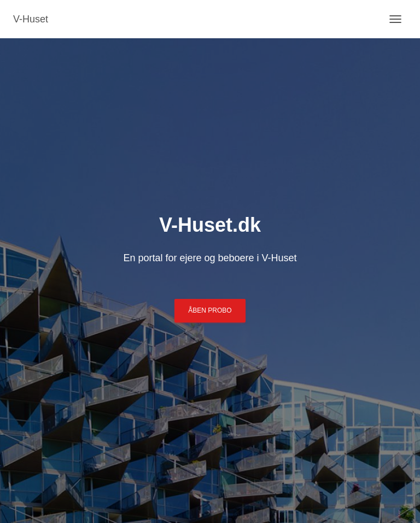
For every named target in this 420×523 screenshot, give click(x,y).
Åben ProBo (210, 310)
